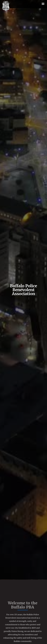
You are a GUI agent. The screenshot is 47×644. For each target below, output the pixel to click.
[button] (43, 4)
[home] (6, 6)
